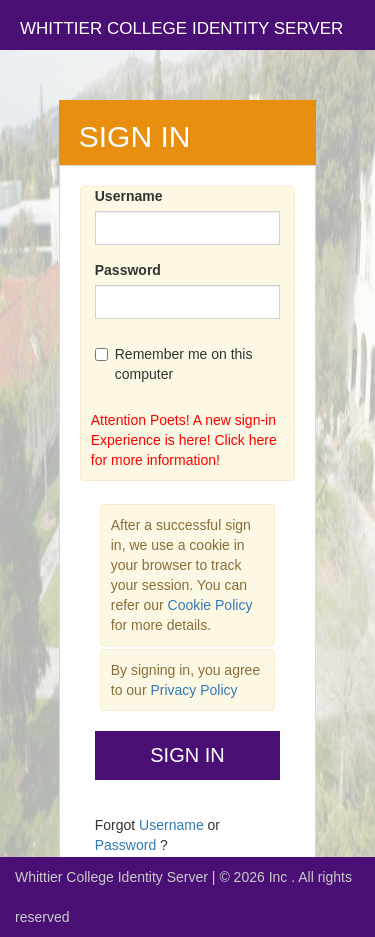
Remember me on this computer (174, 364)
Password (128, 270)
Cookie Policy (210, 605)
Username (129, 196)
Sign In (187, 755)
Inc (280, 877)
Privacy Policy (193, 690)
